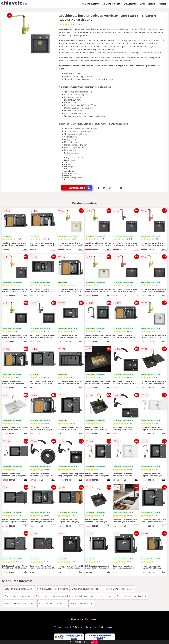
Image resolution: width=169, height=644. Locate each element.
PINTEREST (91, 620)
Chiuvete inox (130, 4)
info (25, 249)
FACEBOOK (77, 620)
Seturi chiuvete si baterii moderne (53, 589)
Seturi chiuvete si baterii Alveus (19, 589)
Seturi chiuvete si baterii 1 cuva (53, 604)
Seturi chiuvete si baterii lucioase (20, 604)
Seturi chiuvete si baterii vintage (119, 589)
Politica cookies (106, 627)
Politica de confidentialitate (85, 627)
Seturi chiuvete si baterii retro (19, 596)
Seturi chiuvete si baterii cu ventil (132, 596)
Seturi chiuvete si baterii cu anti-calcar (53, 596)
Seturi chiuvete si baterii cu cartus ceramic (94, 596)
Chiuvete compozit (112, 4)
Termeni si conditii (63, 627)
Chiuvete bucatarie (91, 4)
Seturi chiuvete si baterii (82, 604)
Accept (94, 642)
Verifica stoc (80, 188)
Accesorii (163, 4)
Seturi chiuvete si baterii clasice (86, 589)
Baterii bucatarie (148, 4)
